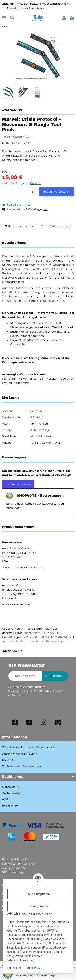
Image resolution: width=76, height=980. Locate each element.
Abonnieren (55, 676)
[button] (64, 18)
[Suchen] (12, 18)
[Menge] (21, 192)
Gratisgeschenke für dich (20, 754)
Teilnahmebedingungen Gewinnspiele (29, 747)
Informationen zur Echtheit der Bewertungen (36, 976)
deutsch (36, 411)
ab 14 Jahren (39, 424)
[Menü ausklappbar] (4, 18)
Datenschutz (33, 968)
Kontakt (8, 760)
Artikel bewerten (18, 484)
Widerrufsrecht (13, 793)
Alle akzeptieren (39, 894)
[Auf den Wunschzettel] (53, 42)
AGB (5, 799)
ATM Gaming (40, 430)
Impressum (14, 968)
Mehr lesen (13, 651)
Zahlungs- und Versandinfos (22, 766)
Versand (35, 183)
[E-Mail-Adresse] (25, 676)
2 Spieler (36, 417)
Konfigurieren (39, 906)
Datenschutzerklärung (20, 960)
